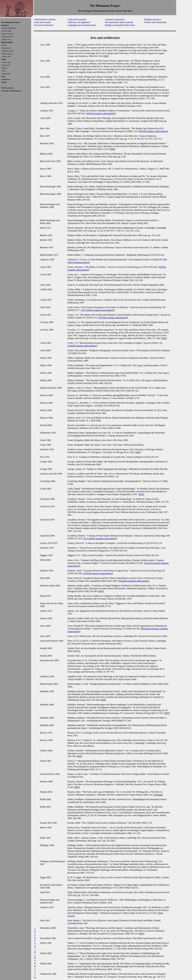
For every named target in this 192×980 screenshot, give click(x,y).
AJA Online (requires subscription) (98, 310)
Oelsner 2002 (46, 750)
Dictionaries (6, 65)
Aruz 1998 (45, 45)
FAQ (3, 76)
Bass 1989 (45, 128)
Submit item (6, 57)
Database (5, 25)
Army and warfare (42, 22)
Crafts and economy (77, 19)
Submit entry (6, 39)
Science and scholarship (155, 22)
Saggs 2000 (45, 877)
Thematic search (8, 51)
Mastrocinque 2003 (49, 684)
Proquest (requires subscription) (134, 581)
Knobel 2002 (46, 648)
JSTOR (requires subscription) (101, 113)
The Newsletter (8, 88)
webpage (158, 795)
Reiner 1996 (46, 827)
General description (9, 28)
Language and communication (82, 25)
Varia (4, 71)
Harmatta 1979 (47, 548)
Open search (6, 48)
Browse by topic (8, 34)
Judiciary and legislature (79, 22)
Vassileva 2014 (47, 907)
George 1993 (46, 461)
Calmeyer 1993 (47, 259)
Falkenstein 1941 (48, 433)
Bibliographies (7, 42)
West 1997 (45, 920)
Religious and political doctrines (120, 25)
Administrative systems (45, 19)
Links (4, 59)
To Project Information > (12, 91)
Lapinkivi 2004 (47, 676)
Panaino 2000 (46, 781)
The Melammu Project (11, 22)
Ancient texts (6, 62)
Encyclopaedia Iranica (78, 262)
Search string (6, 31)
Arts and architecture (44, 25)
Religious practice (152, 19)
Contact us (6, 79)
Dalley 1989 (46, 358)
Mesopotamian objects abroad (119, 22)
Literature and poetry (115, 19)
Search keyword (8, 37)
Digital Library (7, 54)
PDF (106, 56)
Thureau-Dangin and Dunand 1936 (50, 901)
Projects (5, 68)
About (4, 45)
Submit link (6, 74)
